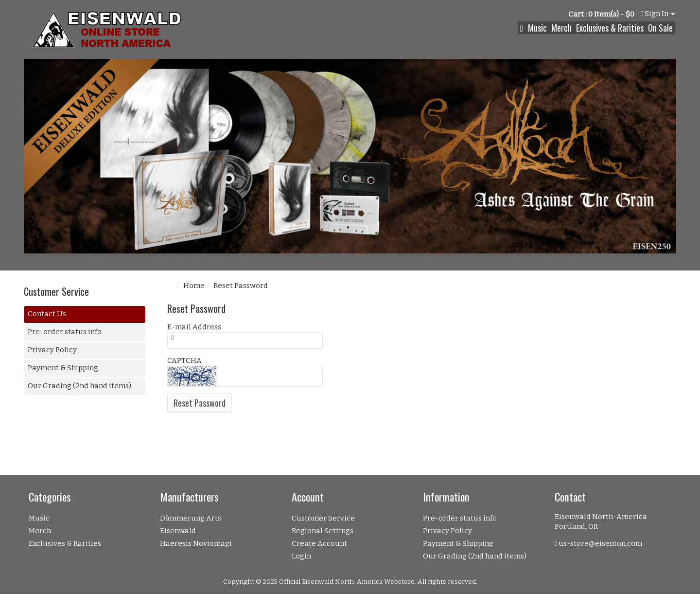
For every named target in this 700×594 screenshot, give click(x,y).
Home (194, 286)
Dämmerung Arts (191, 518)
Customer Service (323, 518)
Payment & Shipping (63, 368)
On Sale (660, 27)
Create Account (319, 543)
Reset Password (200, 403)
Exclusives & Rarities (610, 27)
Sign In (658, 14)
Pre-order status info (65, 332)
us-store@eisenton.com (600, 543)
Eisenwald (178, 531)
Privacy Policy (52, 350)
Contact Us (47, 314)
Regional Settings (323, 531)
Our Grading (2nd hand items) (79, 386)
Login (301, 556)
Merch (561, 27)
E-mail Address (194, 327)
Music (537, 27)
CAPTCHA (184, 360)
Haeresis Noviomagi (196, 543)
